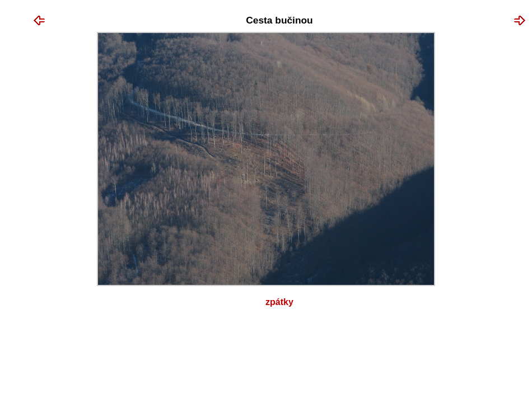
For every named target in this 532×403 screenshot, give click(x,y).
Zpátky (279, 302)
